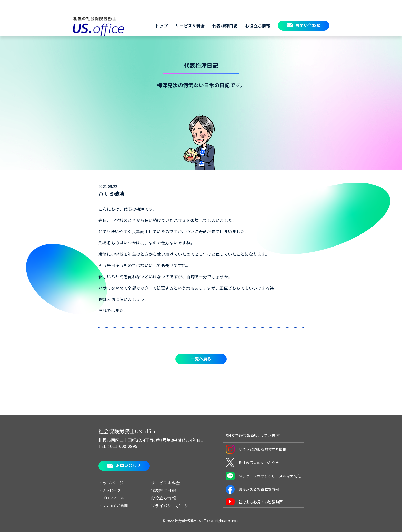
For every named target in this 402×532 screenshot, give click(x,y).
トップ (161, 26)
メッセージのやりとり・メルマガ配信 (263, 476)
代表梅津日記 (225, 26)
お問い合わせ (308, 25)
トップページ (111, 483)
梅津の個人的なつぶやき (252, 463)
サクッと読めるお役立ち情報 (256, 449)
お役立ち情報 (258, 26)
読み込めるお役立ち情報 (252, 489)
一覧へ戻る (201, 359)
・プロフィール (111, 498)
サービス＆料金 (190, 26)
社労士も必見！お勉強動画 (254, 502)
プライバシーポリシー (172, 506)
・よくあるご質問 (113, 506)
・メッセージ (109, 490)
